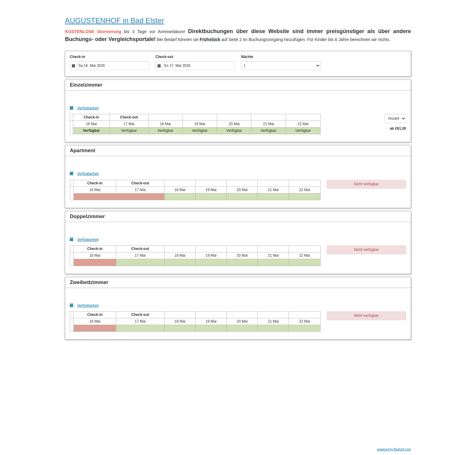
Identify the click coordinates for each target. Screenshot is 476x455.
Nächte (247, 57)
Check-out (164, 57)
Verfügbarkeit (84, 108)
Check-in (78, 57)
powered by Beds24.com (394, 449)
